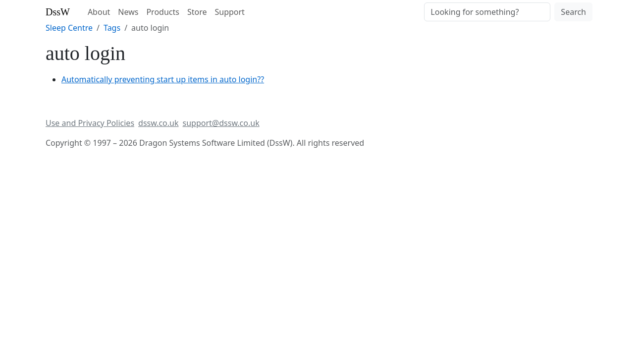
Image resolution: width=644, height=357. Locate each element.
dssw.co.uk (158, 123)
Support (229, 12)
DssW (58, 12)
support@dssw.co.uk (221, 123)
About (99, 12)
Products (163, 12)
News (128, 12)
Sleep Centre (69, 28)
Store (197, 12)
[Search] (487, 12)
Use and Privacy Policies (90, 123)
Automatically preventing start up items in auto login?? (163, 79)
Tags (112, 28)
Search (573, 12)
